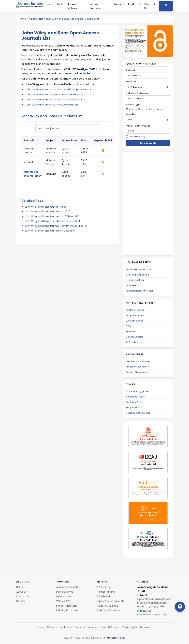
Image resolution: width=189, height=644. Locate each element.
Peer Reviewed (65, 592)
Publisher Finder (135, 402)
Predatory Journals (107, 606)
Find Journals (148, 143)
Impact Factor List (67, 606)
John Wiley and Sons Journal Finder (45, 207)
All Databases (134, 342)
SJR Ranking (103, 587)
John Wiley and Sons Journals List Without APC (54, 99)
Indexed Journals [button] (95, 6)
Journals (93, 627)
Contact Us (150, 6)
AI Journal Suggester (137, 391)
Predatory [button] (134, 4)
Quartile (131, 114)
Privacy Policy (130, 627)
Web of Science (135, 321)
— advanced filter (60, 84)
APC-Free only (136, 136)
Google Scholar (135, 337)
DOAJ (129, 326)
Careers (21, 601)
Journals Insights (116, 638)
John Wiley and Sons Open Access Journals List (72, 19)
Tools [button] (60, 4)
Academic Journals (67, 587)
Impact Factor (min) (138, 126)
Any (130, 109)
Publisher (131, 81)
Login (166, 4)
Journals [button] (119, 4)
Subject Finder (134, 408)
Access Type (133, 105)
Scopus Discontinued (137, 372)
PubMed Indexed (135, 310)
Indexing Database (137, 93)
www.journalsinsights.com (151, 615)
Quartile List (132, 285)
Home (49, 4)
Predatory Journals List (138, 361)
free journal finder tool (77, 73)
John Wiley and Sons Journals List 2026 (47, 211)
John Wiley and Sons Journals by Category (52, 105)
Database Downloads (138, 413)
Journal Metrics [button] (72, 6)
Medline (130, 332)
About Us (21, 592)
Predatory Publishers (137, 367)
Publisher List (36, 19)
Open (140, 109)
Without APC (63, 601)
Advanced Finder (135, 397)
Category (80, 627)
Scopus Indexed (135, 315)
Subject (130, 70)
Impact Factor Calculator (140, 291)
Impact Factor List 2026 (138, 269)
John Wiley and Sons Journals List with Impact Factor (58, 89)
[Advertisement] (148, 203)
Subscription (154, 109)
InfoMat (28, 162)
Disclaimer (146, 627)
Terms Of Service (110, 627)
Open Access (64, 596)
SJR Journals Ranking (137, 275)
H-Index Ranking (135, 280)
